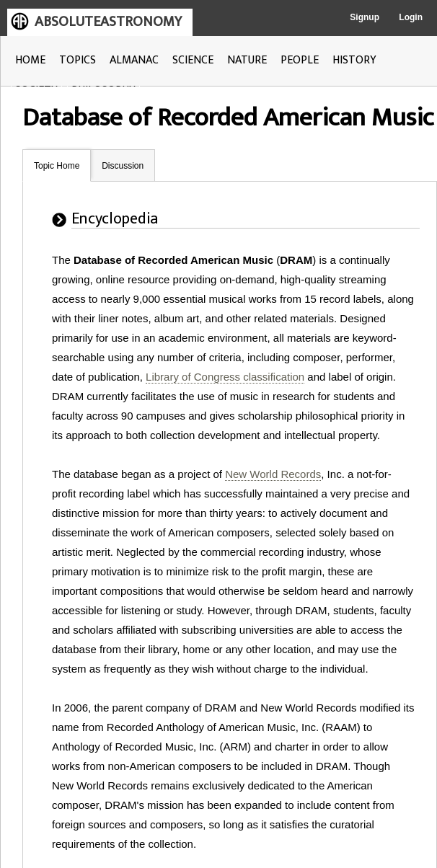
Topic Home (57, 166)
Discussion (123, 166)
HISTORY (354, 60)
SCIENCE (193, 60)
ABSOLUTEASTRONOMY (108, 22)
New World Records (273, 474)
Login (411, 17)
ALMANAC (134, 60)
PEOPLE (300, 60)
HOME (30, 60)
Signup (365, 17)
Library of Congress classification (225, 377)
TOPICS (78, 60)
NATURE (247, 60)
